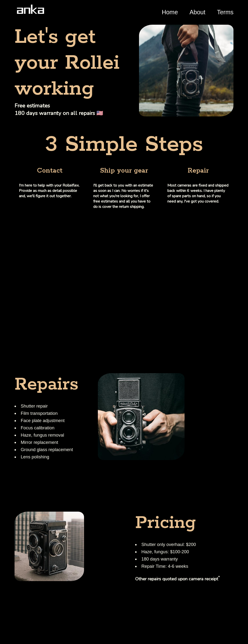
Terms (225, 12)
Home (170, 12)
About (198, 12)
